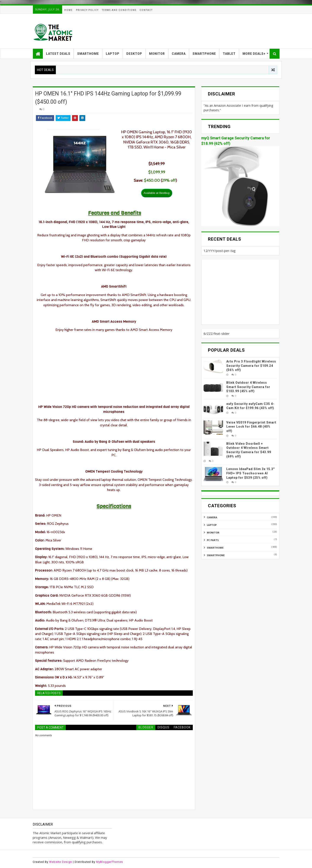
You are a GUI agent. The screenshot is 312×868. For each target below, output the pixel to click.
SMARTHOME (88, 54)
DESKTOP (134, 54)
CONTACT (146, 10)
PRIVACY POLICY (87, 10)
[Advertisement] (201, 31)
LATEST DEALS (58, 54)
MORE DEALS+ (254, 54)
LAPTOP (113, 54)
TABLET (229, 54)
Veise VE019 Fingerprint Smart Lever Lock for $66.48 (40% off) (251, 427)
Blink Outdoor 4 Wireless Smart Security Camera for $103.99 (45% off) (248, 387)
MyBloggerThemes (109, 862)
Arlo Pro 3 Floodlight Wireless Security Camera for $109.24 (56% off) (251, 366)
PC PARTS (213, 540)
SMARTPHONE (204, 54)
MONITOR (157, 54)
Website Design (61, 862)
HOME (68, 10)
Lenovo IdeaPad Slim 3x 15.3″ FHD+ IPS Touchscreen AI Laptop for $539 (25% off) (250, 473)
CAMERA (179, 54)
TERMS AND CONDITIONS (119, 10)
